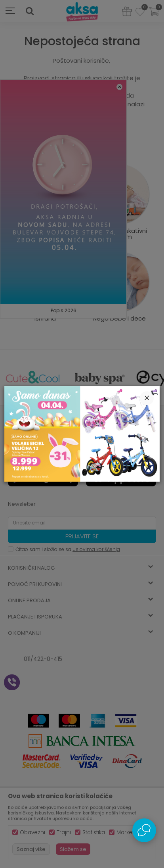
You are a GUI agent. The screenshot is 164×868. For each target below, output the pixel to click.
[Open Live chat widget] (144, 830)
